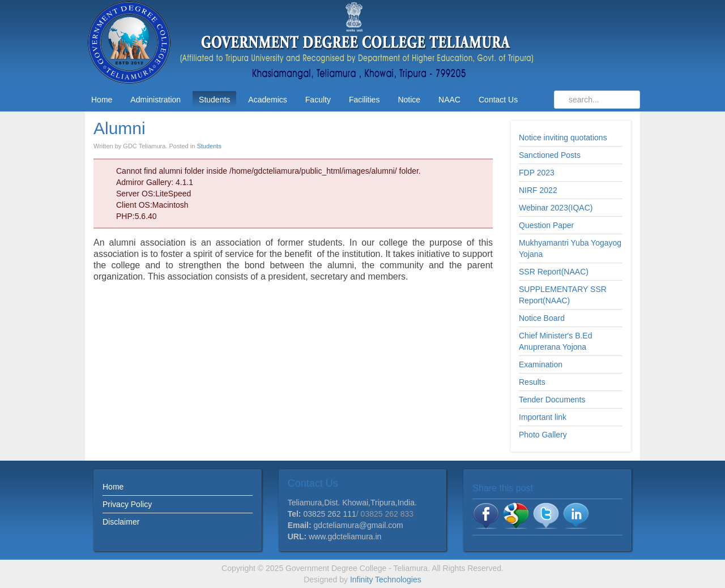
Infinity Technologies (386, 580)
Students (209, 146)
